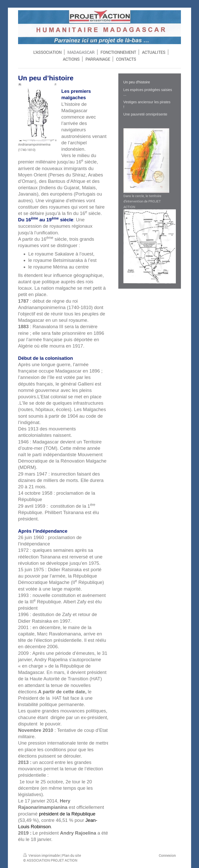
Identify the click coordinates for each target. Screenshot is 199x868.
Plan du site (72, 855)
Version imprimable (42, 855)
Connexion (167, 855)
